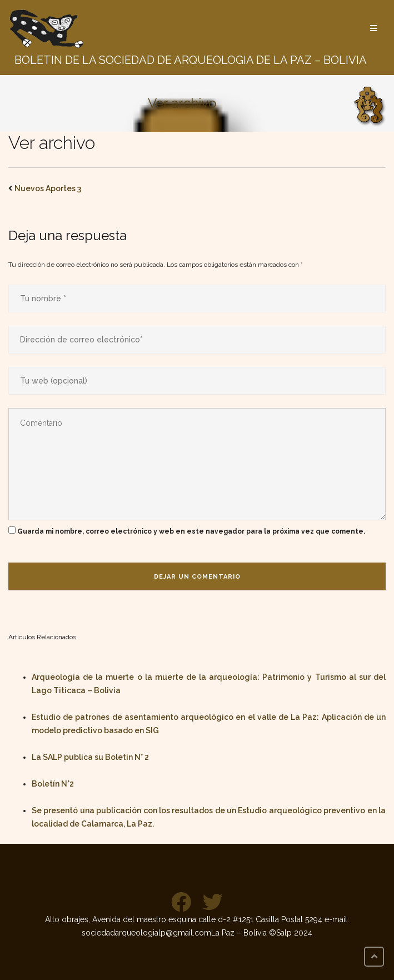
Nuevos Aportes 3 (48, 188)
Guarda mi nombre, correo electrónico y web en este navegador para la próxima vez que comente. (191, 531)
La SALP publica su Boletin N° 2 (90, 757)
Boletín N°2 (53, 784)
